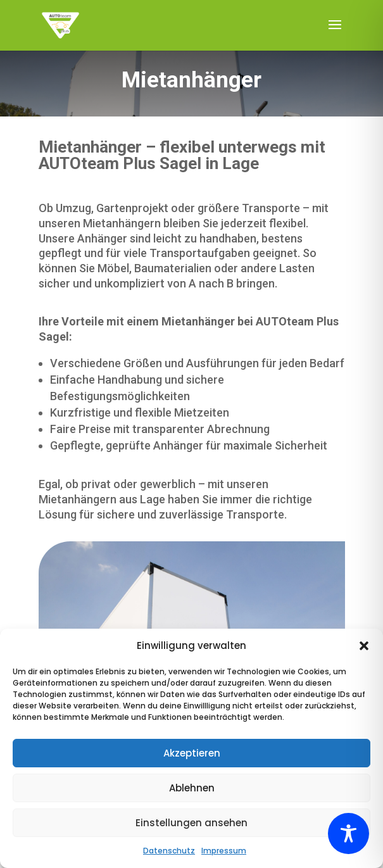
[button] (364, 646)
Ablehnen (192, 788)
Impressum (224, 851)
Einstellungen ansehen (191, 823)
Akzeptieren (192, 753)
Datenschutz (169, 851)
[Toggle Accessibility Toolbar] (348, 833)
